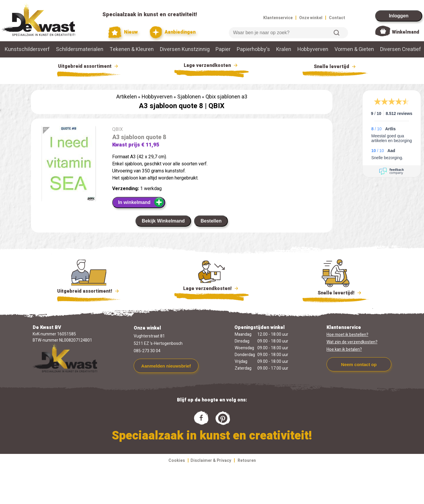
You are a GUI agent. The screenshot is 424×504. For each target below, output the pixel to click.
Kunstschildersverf (27, 49)
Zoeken (337, 33)
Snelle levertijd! (336, 292)
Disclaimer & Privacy (211, 461)
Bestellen (211, 221)
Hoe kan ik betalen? (344, 349)
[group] (69, 165)
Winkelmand (406, 32)
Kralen (284, 49)
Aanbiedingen (173, 32)
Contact (337, 18)
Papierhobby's (253, 49)
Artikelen (127, 97)
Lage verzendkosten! (211, 289)
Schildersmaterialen (80, 49)
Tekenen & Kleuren (132, 49)
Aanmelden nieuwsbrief (166, 366)
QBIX (216, 106)
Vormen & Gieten (354, 49)
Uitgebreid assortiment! (89, 291)
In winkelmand (141, 202)
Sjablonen (189, 97)
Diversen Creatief (401, 49)
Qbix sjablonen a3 (226, 97)
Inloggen (399, 16)
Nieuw (123, 32)
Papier (223, 49)
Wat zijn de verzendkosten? (352, 342)
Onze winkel (311, 18)
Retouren (247, 461)
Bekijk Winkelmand (163, 221)
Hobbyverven (313, 49)
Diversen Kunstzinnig (185, 49)
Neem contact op (359, 364)
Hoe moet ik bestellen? (347, 335)
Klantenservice (278, 18)
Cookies (177, 461)
